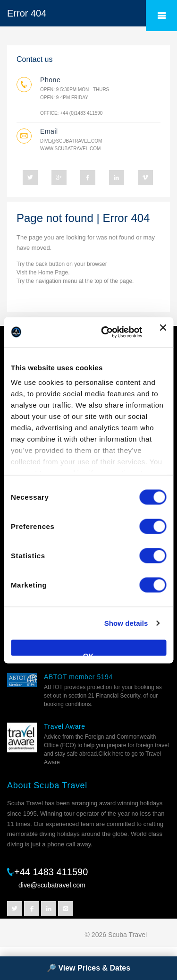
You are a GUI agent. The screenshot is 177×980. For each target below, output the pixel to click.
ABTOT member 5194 (78, 677)
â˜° (161, 16)
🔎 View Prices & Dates (88, 968)
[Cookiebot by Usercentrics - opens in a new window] (105, 332)
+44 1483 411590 (51, 872)
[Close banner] (163, 332)
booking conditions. (68, 704)
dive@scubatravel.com (71, 141)
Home (46, 273)
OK (89, 653)
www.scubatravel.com (70, 149)
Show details (126, 623)
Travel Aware (65, 726)
